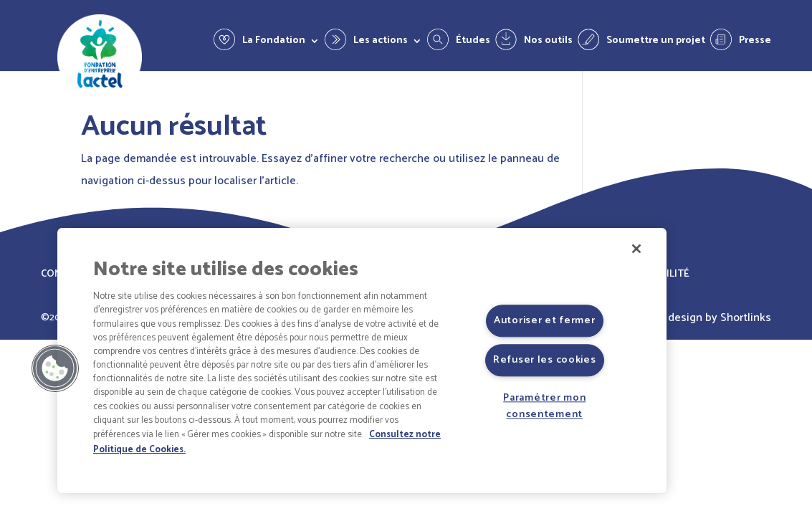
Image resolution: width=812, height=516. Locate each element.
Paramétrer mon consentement (544, 406)
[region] (362, 360)
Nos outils (548, 42)
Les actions (381, 42)
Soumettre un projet (656, 42)
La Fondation (274, 42)
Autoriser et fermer (545, 320)
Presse (755, 42)
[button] (55, 368)
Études (473, 42)
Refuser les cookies (545, 360)
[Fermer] (636, 249)
